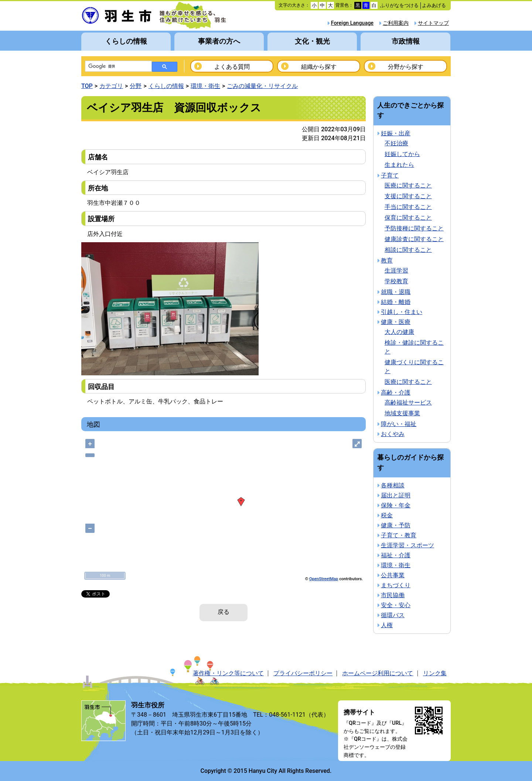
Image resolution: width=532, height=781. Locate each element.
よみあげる (434, 5)
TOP (87, 86)
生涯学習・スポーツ (407, 545)
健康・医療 (396, 322)
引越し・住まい (402, 312)
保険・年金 (396, 505)
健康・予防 (396, 525)
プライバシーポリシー (303, 673)
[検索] (118, 67)
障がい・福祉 (399, 424)
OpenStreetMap (324, 579)
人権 (387, 625)
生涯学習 (396, 271)
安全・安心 (396, 605)
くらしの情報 (126, 41)
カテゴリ (111, 86)
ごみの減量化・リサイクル (262, 86)
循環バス (393, 615)
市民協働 (393, 595)
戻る (224, 612)
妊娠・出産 (396, 133)
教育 (387, 261)
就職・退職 (396, 292)
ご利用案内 (396, 23)
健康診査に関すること (414, 239)
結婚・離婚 (396, 302)
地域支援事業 (402, 413)
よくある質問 (232, 67)
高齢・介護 (396, 393)
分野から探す (406, 67)
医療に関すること (408, 185)
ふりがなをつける (399, 5)
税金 (387, 515)
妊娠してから (402, 154)
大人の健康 (399, 332)
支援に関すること (408, 196)
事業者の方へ (219, 41)
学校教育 (396, 281)
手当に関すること (408, 207)
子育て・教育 (399, 535)
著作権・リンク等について (228, 673)
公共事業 (393, 575)
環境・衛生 (205, 86)
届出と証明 (396, 495)
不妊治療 (396, 143)
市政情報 (406, 41)
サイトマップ (433, 23)
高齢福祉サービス (408, 403)
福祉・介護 (396, 555)
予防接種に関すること (414, 228)
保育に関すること (408, 218)
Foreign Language (352, 23)
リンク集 (435, 673)
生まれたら (399, 165)
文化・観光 (312, 41)
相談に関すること (408, 250)
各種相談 (393, 485)
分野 (136, 86)
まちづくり (396, 585)
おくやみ (393, 434)
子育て (390, 175)
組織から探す (319, 67)
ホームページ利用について (378, 673)
